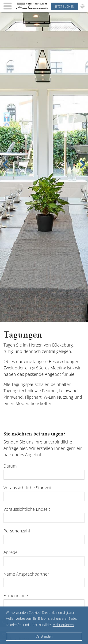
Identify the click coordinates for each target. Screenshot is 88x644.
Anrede (11, 552)
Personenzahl (17, 531)
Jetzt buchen (65, 6)
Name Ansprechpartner (26, 574)
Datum (10, 466)
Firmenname (16, 595)
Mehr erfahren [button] (63, 625)
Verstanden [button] (44, 636)
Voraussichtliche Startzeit (28, 488)
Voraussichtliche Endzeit (27, 509)
